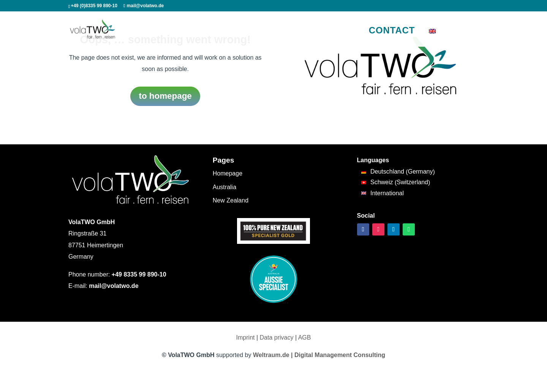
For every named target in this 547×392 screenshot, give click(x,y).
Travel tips (293, 32)
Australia (172, 32)
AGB (305, 337)
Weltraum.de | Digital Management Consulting (319, 355)
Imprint (246, 337)
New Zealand (210, 32)
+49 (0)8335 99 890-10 (94, 6)
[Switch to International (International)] (398, 193)
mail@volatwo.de (114, 286)
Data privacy (277, 337)
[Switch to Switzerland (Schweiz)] (398, 183)
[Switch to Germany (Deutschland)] (398, 172)
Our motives (332, 32)
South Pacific (253, 32)
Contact (392, 30)
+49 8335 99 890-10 (139, 274)
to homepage (165, 96)
